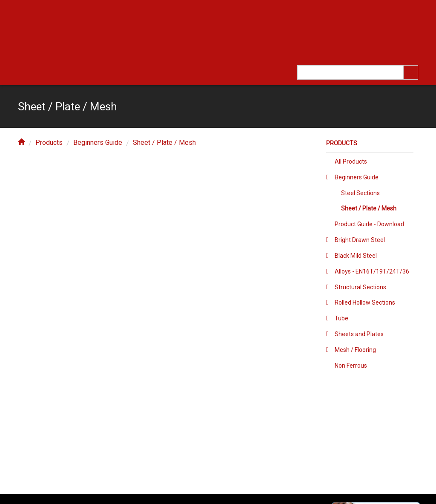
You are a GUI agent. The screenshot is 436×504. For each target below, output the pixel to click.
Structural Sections (360, 287)
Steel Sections (360, 193)
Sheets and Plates (359, 334)
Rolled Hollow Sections (365, 302)
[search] (411, 72)
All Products (351, 161)
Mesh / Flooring (355, 350)
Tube (341, 318)
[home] (21, 143)
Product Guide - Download (369, 224)
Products (49, 143)
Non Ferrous (351, 366)
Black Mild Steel (356, 256)
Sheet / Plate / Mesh (164, 143)
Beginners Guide (98, 143)
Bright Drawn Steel (360, 240)
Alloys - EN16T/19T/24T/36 (372, 271)
